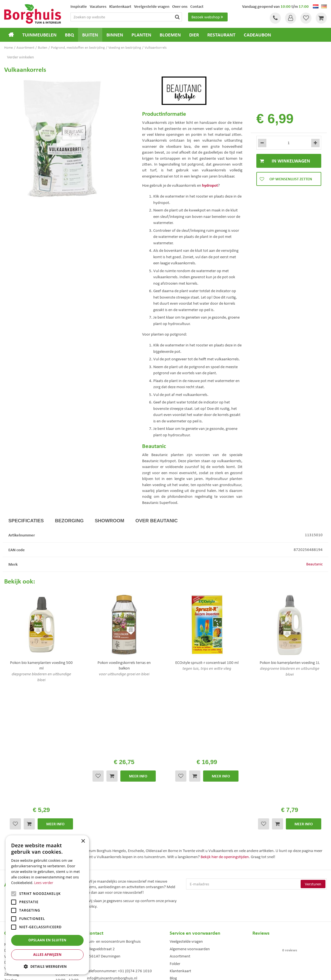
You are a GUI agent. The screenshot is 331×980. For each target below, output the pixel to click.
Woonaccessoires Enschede (105, 943)
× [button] (83, 841)
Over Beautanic (157, 521)
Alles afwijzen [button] (47, 955)
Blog (173, 858)
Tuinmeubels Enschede (102, 931)
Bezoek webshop (208, 17)
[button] (47, 966)
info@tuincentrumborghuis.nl (112, 858)
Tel (275, 18)
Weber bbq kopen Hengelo (188, 937)
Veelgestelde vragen (186, 821)
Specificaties (26, 521)
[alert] (47, 905)
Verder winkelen (20, 57)
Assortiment (180, 836)
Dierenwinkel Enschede (185, 931)
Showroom (109, 521)
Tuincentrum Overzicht (197, 971)
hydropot (210, 185)
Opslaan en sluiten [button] (48, 940)
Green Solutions (167, 971)
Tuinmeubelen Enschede (103, 937)
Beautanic (314, 564)
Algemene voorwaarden (190, 829)
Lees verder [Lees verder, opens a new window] (44, 883)
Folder (175, 843)
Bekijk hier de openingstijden (225, 737)
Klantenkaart (180, 851)
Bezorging (69, 521)
